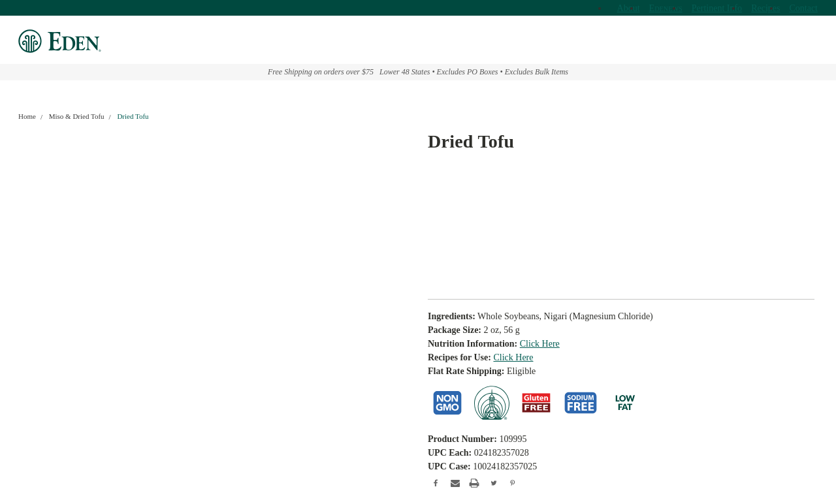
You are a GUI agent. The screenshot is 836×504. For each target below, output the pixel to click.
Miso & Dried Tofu (77, 116)
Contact (803, 8)
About (629, 8)
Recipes (765, 8)
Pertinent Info (717, 8)
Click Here (540, 344)
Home (27, 116)
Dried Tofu (133, 116)
